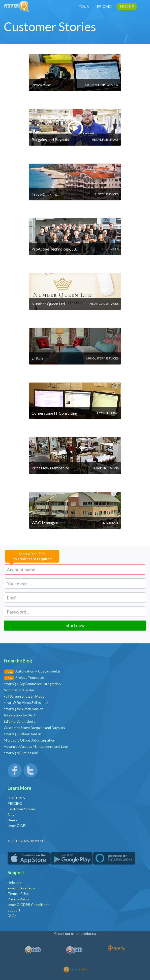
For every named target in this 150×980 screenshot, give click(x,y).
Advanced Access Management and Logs (36, 746)
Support (14, 910)
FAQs (12, 916)
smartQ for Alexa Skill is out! (26, 702)
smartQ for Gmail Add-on (24, 709)
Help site (15, 882)
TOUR (84, 6)
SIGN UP (127, 6)
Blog (11, 814)
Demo (12, 820)
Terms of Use (18, 894)
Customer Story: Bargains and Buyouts (34, 728)
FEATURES (16, 798)
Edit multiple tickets (20, 721)
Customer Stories (22, 809)
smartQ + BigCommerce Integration (32, 684)
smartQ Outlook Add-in (22, 734)
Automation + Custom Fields (38, 671)
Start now (75, 625)
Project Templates (30, 677)
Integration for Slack (20, 715)
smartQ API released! (21, 753)
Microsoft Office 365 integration (29, 740)
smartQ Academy (21, 888)
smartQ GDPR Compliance (28, 905)
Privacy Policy (18, 899)
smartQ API (17, 825)
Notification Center (19, 690)
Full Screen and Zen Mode (24, 696)
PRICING (104, 6)
